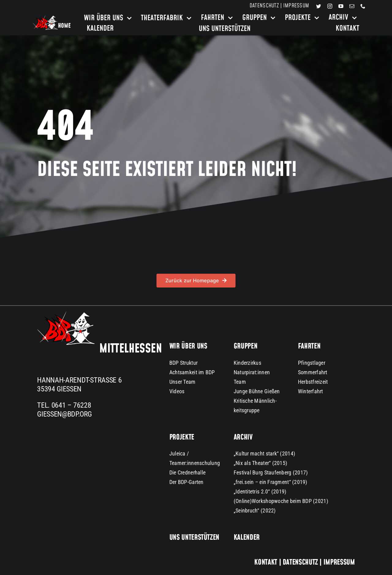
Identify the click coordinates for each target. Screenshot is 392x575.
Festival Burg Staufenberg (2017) (271, 472)
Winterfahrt (311, 391)
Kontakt (266, 562)
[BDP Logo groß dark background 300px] (66, 313)
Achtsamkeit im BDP (192, 372)
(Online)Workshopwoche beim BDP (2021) (281, 501)
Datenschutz (264, 6)
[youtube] (341, 6)
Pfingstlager (312, 363)
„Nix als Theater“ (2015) (260, 463)
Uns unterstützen (194, 538)
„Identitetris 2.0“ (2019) (260, 491)
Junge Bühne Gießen (257, 391)
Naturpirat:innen (252, 372)
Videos (177, 391)
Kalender (247, 538)
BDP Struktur (183, 363)
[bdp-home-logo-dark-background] (52, 18)
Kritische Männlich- (255, 401)
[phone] (363, 6)
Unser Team (183, 382)
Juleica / (179, 453)
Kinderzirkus (247, 363)
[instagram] (330, 6)
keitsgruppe (247, 410)
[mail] (352, 6)
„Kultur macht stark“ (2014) (264, 453)
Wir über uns (188, 346)
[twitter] (318, 6)
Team (240, 382)
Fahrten (309, 346)
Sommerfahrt (313, 372)
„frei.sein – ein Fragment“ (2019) (271, 482)
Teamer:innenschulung (195, 463)
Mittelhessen (130, 349)
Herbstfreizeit (313, 382)
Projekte (182, 437)
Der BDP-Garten (187, 482)
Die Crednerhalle (187, 472)
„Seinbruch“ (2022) (255, 510)
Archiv (243, 437)
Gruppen (245, 346)
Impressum (296, 6)
